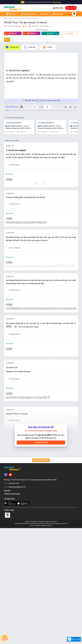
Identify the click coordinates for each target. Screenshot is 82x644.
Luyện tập (30, 47)
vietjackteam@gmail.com (17, 603)
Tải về (50, 33)
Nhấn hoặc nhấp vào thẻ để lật (41, 100)
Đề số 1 (7, 40)
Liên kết (8, 607)
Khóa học (12, 14)
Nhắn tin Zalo (74, 639)
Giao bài (32, 33)
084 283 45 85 (14, 599)
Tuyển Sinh (59, 14)
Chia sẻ (13, 33)
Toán (10, 18)
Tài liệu (45, 14)
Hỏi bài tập (5, 638)
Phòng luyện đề (29, 14)
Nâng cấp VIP (41, 558)
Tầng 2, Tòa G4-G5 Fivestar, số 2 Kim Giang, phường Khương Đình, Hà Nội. (31, 596)
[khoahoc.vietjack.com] (12, 8)
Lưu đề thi (69, 33)
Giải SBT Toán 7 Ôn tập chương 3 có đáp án (26, 18)
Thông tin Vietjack (12, 610)
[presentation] (39, 197)
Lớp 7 (5, 18)
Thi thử (47, 47)
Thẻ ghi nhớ (12, 47)
